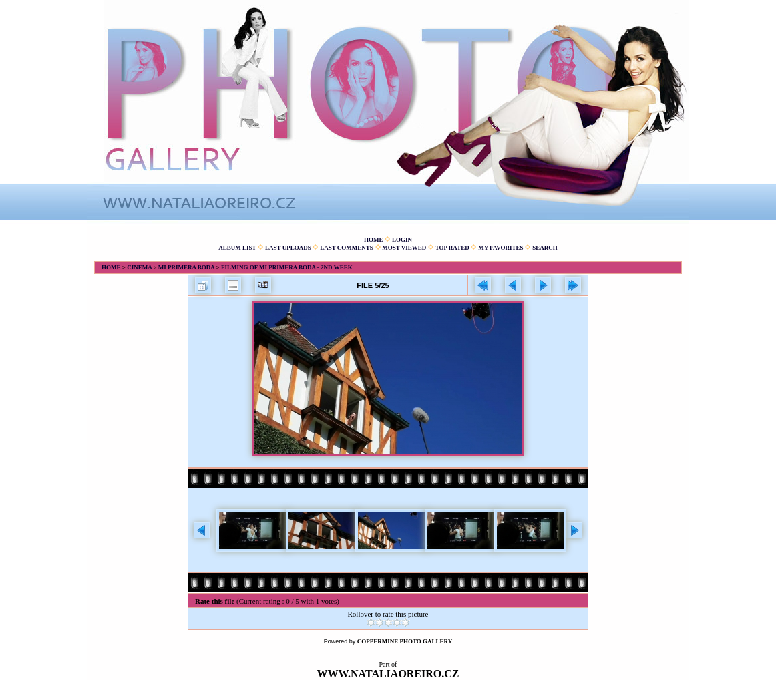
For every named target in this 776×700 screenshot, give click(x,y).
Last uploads (288, 248)
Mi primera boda (187, 267)
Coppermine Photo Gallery (405, 641)
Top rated (452, 248)
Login (402, 240)
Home (374, 240)
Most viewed (404, 248)
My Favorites (501, 248)
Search (545, 248)
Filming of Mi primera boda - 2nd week (287, 267)
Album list (237, 248)
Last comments (347, 248)
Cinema (139, 267)
